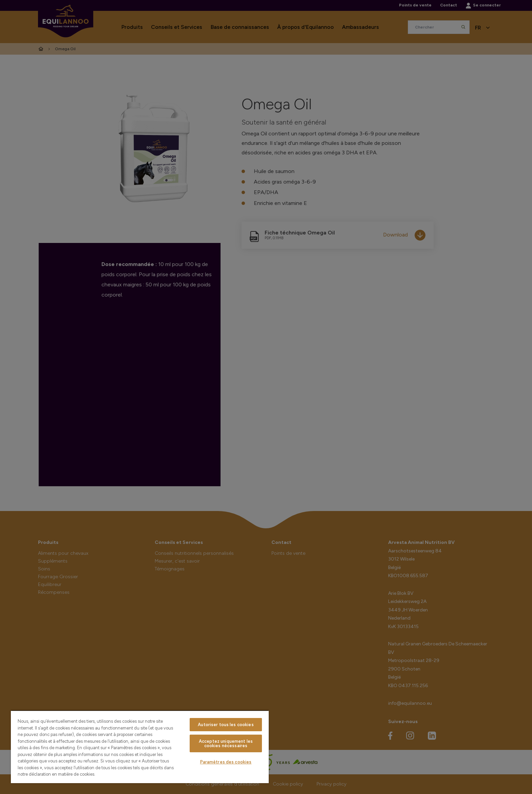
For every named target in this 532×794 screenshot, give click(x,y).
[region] (140, 747)
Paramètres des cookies (226, 762)
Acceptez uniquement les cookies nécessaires (226, 743)
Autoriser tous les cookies (226, 725)
